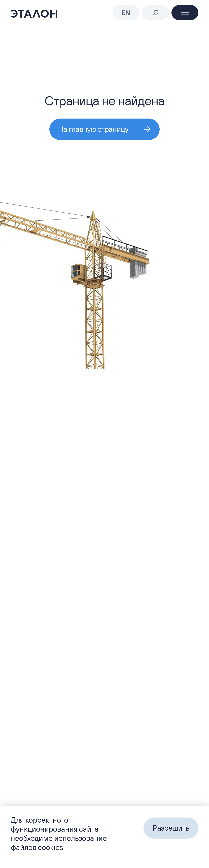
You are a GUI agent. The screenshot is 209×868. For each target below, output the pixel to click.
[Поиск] (155, 13)
